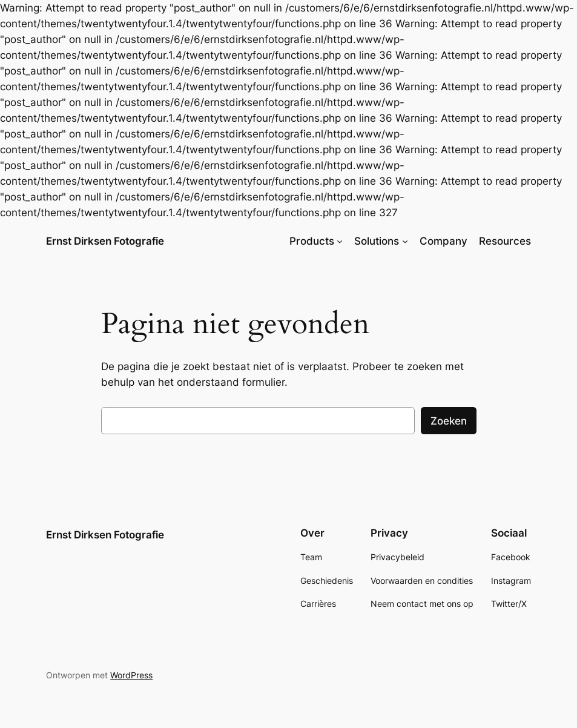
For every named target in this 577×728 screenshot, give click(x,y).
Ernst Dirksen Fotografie (105, 241)
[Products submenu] (340, 241)
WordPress (131, 675)
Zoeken (449, 421)
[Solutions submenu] (405, 241)
